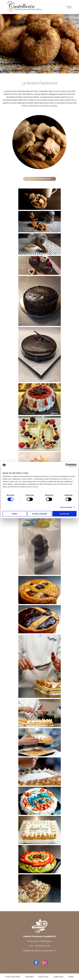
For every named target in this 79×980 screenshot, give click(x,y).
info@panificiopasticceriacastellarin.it (40, 951)
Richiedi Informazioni (39, 179)
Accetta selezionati (39, 514)
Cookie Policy (58, 977)
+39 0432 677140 (42, 946)
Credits (71, 977)
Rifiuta (15, 514)
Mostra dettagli (66, 507)
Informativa (29, 977)
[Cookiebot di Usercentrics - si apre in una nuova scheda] (67, 465)
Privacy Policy (43, 977)
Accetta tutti (64, 514)
